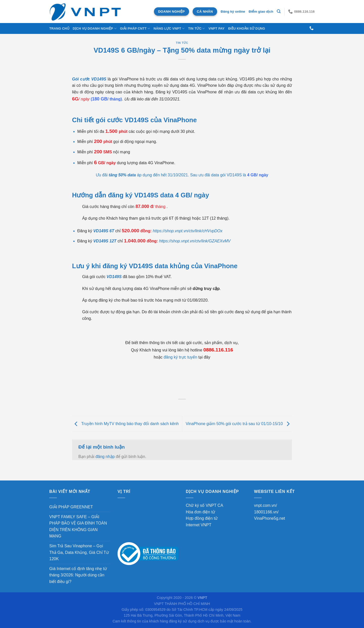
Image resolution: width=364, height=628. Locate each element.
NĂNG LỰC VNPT (169, 28)
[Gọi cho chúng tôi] (311, 28)
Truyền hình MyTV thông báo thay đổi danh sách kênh (125, 424)
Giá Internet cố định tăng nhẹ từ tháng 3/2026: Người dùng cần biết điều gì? (78, 575)
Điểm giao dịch (261, 12)
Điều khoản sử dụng (247, 28)
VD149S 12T (105, 241)
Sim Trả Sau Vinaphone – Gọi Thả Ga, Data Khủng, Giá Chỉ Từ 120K (79, 552)
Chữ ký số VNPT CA (204, 505)
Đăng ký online (233, 12)
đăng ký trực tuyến (180, 357)
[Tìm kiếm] (279, 11)
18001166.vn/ (266, 512)
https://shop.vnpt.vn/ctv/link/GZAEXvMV (195, 241)
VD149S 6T (104, 231)
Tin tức (196, 28)
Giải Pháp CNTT (135, 28)
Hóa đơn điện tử (200, 512)
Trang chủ (59, 28)
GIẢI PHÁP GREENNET (71, 507)
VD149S (114, 277)
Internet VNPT (199, 525)
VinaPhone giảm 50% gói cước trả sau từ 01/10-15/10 (239, 424)
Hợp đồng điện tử (202, 518)
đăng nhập (105, 457)
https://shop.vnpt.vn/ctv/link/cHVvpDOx (188, 231)
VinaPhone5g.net (269, 518)
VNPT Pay (217, 28)
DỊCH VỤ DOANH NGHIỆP (95, 28)
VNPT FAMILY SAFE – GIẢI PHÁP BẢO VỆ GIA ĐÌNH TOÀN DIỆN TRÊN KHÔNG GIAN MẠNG (78, 527)
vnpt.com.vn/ (266, 505)
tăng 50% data (122, 175)
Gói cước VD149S (89, 79)
